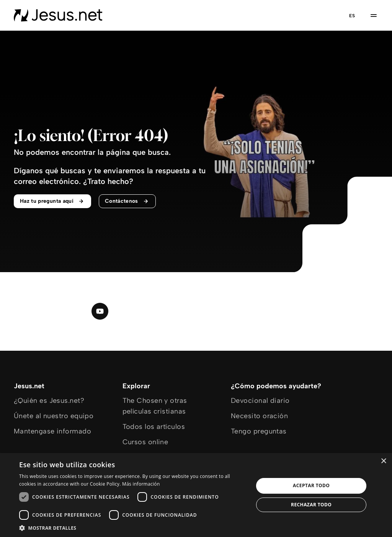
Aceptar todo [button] (311, 485)
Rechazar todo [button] (311, 505)
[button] (133, 528)
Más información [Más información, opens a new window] (141, 484)
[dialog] (196, 495)
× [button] (383, 461)
